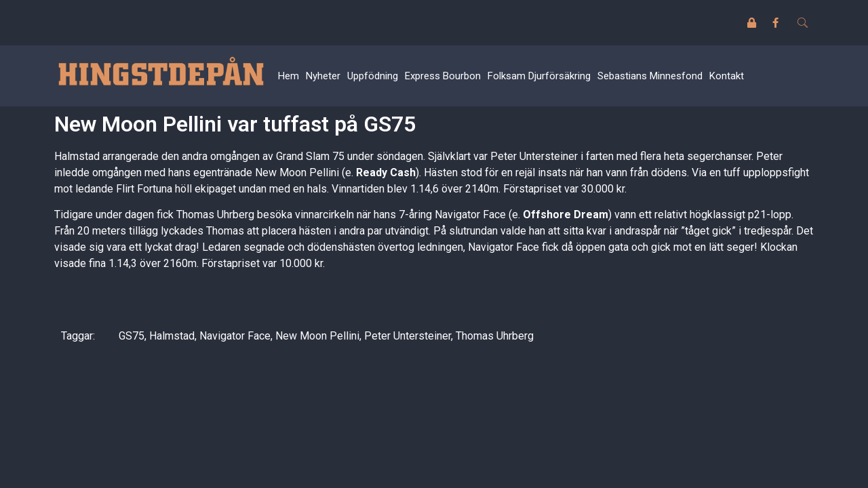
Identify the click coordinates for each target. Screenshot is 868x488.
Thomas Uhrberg (495, 336)
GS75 (132, 336)
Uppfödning (373, 76)
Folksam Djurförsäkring (539, 76)
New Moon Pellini (317, 336)
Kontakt (727, 76)
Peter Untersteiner (408, 336)
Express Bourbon (443, 76)
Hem (289, 76)
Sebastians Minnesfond (650, 76)
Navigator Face (235, 336)
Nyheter (323, 76)
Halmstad (172, 336)
